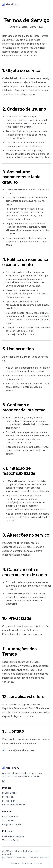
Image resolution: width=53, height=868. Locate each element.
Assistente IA (8, 820)
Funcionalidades (10, 793)
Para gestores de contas (14, 805)
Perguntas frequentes (12, 824)
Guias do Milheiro (10, 817)
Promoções (8, 797)
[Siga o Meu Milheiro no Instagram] (4, 781)
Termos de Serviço (11, 840)
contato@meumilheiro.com (20, 334)
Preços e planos (10, 801)
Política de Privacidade (13, 836)
